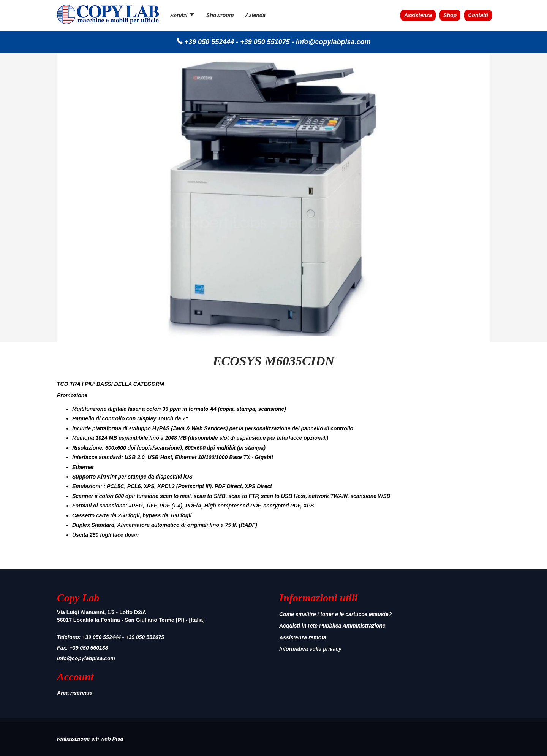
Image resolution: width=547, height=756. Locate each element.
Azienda (255, 15)
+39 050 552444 (209, 42)
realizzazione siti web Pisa (90, 739)
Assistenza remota (303, 637)
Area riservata (75, 693)
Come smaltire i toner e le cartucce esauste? (335, 614)
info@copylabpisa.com (333, 42)
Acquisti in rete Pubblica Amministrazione (332, 626)
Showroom (220, 15)
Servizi (183, 15)
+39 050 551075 (265, 42)
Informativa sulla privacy (310, 649)
